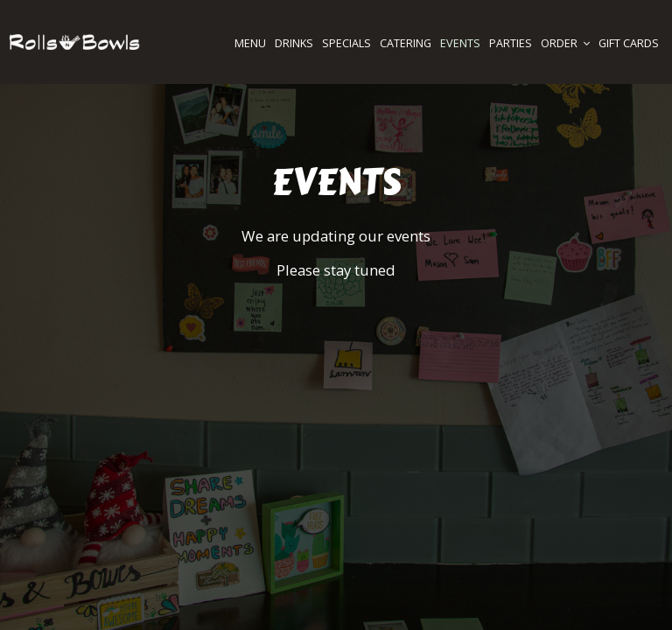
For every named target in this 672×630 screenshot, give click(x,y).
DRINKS (294, 43)
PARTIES (511, 43)
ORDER (565, 43)
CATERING (406, 43)
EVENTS (460, 43)
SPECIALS (346, 43)
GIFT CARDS (629, 43)
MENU (250, 43)
